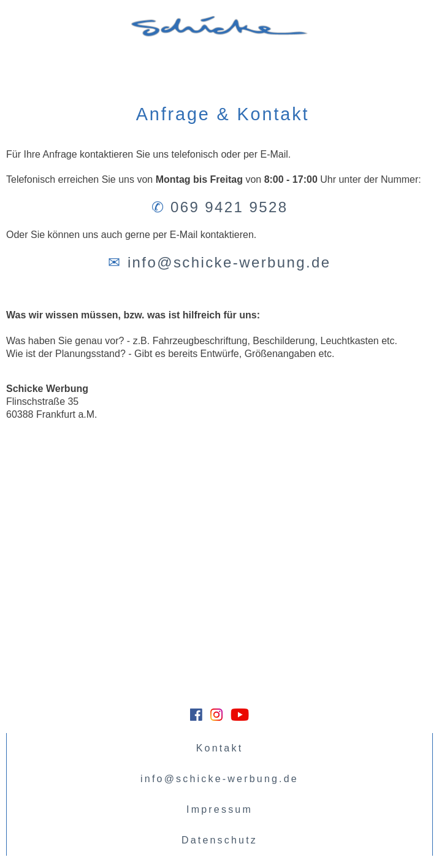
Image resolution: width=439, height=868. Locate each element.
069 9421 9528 (229, 207)
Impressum (219, 809)
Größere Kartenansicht (48, 440)
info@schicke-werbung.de (229, 262)
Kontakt (220, 748)
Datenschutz (219, 840)
